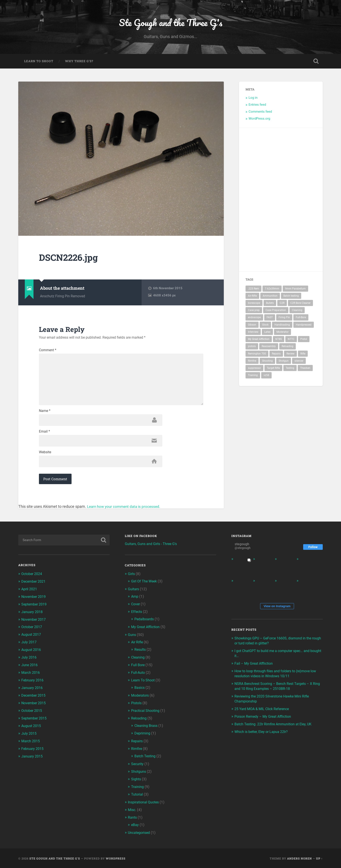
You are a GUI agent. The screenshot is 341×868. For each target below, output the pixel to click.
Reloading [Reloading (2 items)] (288, 348)
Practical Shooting (146, 713)
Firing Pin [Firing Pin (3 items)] (284, 319)
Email (44, 436)
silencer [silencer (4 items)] (299, 362)
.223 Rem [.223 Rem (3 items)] (253, 290)
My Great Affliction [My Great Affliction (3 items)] (259, 340)
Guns (132, 639)
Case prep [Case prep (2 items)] (254, 311)
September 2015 (35, 720)
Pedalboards (145, 623)
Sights (136, 780)
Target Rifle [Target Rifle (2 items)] (273, 369)
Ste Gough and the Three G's (170, 23)
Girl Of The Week (145, 586)
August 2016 (32, 653)
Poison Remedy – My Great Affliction (265, 720)
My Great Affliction (146, 631)
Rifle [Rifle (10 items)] (303, 355)
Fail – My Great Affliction (255, 668)
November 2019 (35, 601)
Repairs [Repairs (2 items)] (276, 355)
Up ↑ (319, 858)
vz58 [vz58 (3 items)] (266, 376)
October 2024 (33, 579)
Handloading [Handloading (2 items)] (282, 326)
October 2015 (33, 713)
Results (140, 653)
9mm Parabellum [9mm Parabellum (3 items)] (295, 290)
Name (45, 415)
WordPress (116, 858)
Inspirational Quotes (145, 802)
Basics (140, 690)
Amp (135, 601)
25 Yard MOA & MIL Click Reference (264, 712)
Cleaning (138, 661)
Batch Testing (146, 757)
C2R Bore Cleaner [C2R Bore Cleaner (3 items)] (300, 304)
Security (138, 765)
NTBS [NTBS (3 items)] (279, 340)
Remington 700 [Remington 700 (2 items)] (257, 355)
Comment (48, 351)
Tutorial (137, 795)
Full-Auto (138, 676)
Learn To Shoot (39, 62)
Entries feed (257, 106)
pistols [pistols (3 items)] (252, 348)
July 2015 (29, 735)
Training (138, 787)
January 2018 (33, 616)
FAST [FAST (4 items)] (270, 319)
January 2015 (33, 758)
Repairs (137, 743)
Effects (137, 616)
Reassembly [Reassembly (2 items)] (269, 348)
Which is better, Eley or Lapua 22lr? (263, 735)
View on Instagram (277, 611)
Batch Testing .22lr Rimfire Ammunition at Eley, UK (275, 727)
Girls (132, 579)
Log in (253, 99)
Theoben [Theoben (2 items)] (305, 369)
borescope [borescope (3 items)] (254, 304)
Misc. (132, 810)
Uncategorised (140, 832)
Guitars (134, 594)
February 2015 (33, 750)
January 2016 (33, 691)
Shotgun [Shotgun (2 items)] (284, 362)
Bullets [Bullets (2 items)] (270, 304)
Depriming (143, 735)
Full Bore (138, 668)
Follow (313, 552)
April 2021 (30, 594)
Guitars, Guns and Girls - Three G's (153, 549)
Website (45, 457)
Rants (133, 817)
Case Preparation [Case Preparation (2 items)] (276, 311)
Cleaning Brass (147, 728)
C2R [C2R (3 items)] (282, 304)
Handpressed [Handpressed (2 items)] (304, 326)
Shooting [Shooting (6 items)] (267, 362)
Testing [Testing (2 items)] (290, 369)
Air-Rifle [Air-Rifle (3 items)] (252, 297)
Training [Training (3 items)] (253, 376)
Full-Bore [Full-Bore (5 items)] (301, 319)
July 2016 (29, 661)
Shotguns (139, 773)
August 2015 (32, 728)
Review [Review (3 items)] (290, 355)
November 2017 (35, 624)
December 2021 (35, 586)
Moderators (141, 698)
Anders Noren (299, 858)
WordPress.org (259, 120)
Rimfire (137, 750)
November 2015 (35, 706)
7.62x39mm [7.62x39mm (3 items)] (272, 290)
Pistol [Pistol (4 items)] (304, 340)
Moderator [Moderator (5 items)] (282, 333)
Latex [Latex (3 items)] (267, 333)
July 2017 (29, 646)
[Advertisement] (303, 201)
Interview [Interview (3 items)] (253, 333)
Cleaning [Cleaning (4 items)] (297, 311)
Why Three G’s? (79, 62)
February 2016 (33, 683)
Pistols (137, 706)
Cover (136, 609)
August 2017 (32, 639)
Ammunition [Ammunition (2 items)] (270, 297)
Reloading (139, 720)
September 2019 (35, 609)
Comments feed (260, 113)
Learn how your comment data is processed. (125, 512)
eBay (135, 825)
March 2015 (31, 743)
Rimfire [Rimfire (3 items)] (252, 362)
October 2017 (33, 631)
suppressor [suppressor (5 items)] (254, 369)
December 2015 (35, 698)
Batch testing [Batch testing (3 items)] (291, 297)
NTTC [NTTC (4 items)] (291, 340)
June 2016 (30, 668)
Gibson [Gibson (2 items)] (252, 326)
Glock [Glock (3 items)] (265, 326)
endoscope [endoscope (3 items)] (254, 319)
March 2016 (31, 676)
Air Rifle (137, 646)
